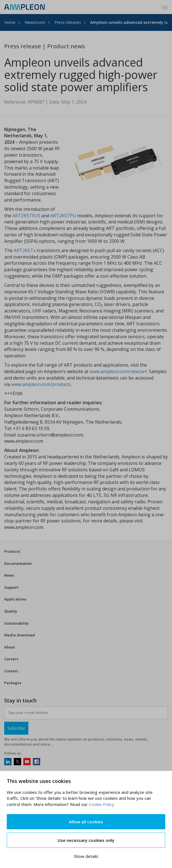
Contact (11, 671)
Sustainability (16, 623)
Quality (11, 611)
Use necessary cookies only (86, 840)
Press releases (68, 22)
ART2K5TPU (63, 216)
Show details (86, 856)
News (9, 575)
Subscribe (16, 728)
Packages (13, 683)
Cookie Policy (101, 804)
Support (11, 587)
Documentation (18, 563)
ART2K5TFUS (26, 216)
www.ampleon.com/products (41, 384)
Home (10, 22)
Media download (20, 635)
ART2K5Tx (25, 250)
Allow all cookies (86, 822)
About (10, 647)
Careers (11, 659)
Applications (15, 599)
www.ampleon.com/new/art (118, 371)
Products (12, 551)
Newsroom (35, 22)
